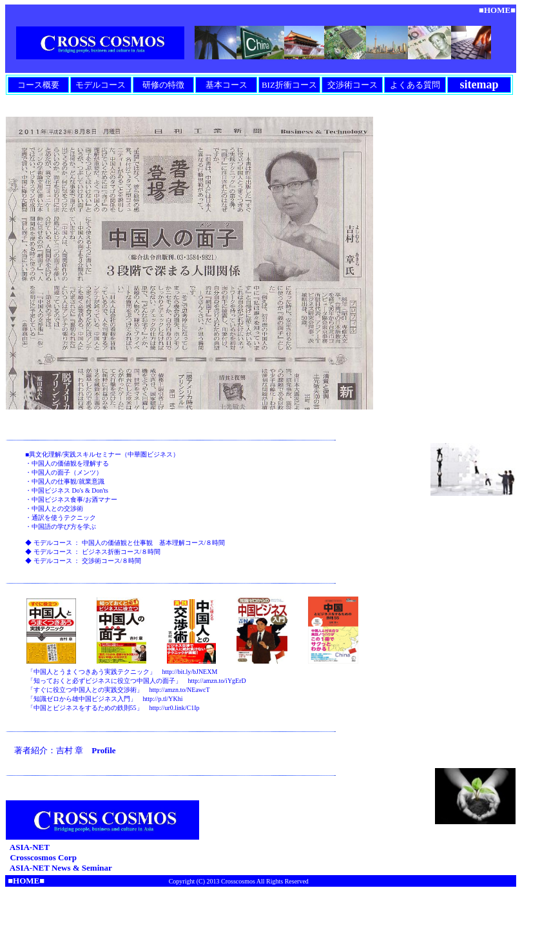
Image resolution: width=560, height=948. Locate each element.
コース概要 (38, 85)
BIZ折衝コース (289, 85)
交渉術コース (352, 85)
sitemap (479, 84)
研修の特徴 (163, 85)
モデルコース (101, 85)
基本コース (227, 85)
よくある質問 (415, 85)
